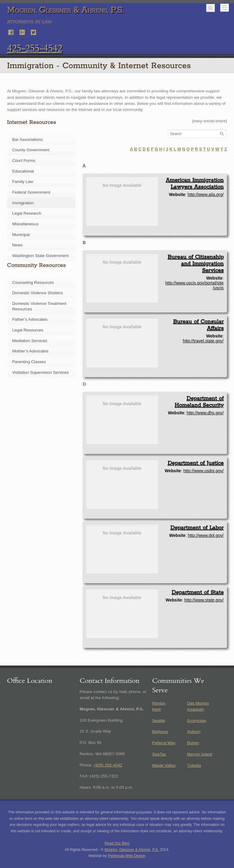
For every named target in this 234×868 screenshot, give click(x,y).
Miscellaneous (25, 224)
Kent (156, 709)
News (17, 245)
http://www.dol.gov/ (206, 535)
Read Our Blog (117, 843)
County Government (31, 150)
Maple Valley (164, 765)
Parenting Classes (29, 362)
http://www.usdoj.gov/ (204, 471)
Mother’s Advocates (30, 351)
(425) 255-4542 (108, 765)
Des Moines (198, 703)
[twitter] (34, 32)
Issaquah (195, 709)
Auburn (194, 732)
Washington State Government (40, 256)
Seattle (158, 721)
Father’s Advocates (30, 319)
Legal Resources (28, 330)
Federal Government (31, 192)
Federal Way (164, 743)
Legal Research (27, 213)
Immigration (23, 203)
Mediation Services (30, 341)
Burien (193, 743)
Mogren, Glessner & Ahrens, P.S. (132, 850)
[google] (23, 32)
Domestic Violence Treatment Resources (39, 306)
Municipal (21, 235)
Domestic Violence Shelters (37, 293)
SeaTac (159, 754)
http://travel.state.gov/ (203, 341)
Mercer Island (200, 754)
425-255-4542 (34, 48)
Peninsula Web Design (127, 856)
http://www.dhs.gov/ (205, 413)
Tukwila (194, 765)
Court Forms (24, 161)
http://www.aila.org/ (206, 195)
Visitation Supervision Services (41, 372)
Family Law (23, 182)
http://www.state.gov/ (204, 600)
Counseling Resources (33, 282)
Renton (159, 703)
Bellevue (160, 732)
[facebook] (11, 32)
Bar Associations (28, 139)
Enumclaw (197, 721)
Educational (23, 171)
